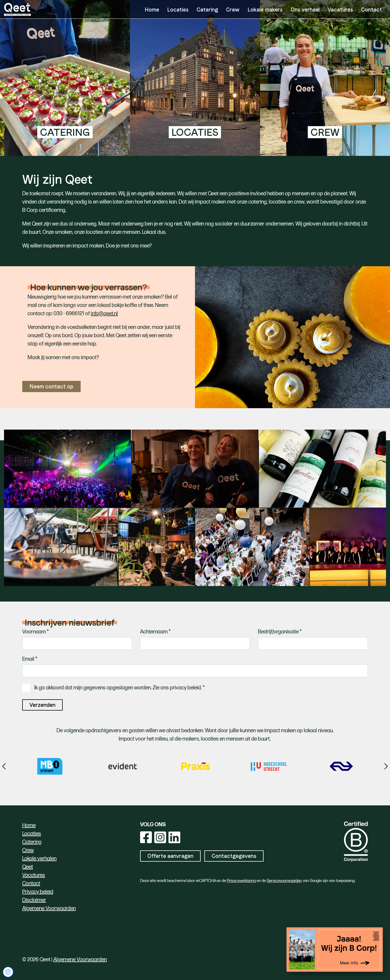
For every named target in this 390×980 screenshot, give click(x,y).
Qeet (28, 867)
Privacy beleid (38, 892)
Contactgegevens (234, 856)
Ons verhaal (305, 10)
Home (152, 10)
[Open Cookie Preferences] (8, 972)
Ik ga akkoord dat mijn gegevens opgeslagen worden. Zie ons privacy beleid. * (119, 688)
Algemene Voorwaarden (49, 908)
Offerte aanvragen (170, 856)
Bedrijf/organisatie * (280, 632)
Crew (233, 10)
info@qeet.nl (104, 314)
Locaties (178, 10)
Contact (372, 10)
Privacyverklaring (241, 881)
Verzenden (42, 705)
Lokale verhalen (39, 859)
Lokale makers (265, 10)
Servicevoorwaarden (284, 881)
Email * (30, 659)
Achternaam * (155, 632)
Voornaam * (35, 632)
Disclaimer (34, 900)
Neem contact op (51, 386)
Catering (207, 10)
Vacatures (340, 10)
